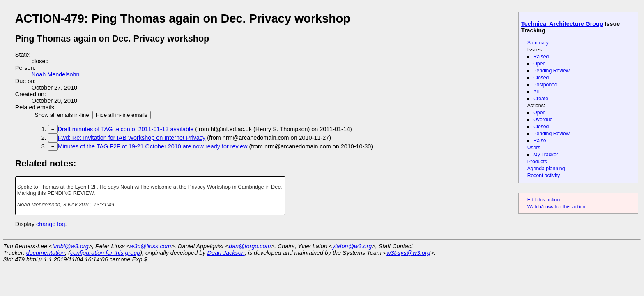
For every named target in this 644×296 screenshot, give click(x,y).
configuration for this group (105, 253)
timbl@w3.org (70, 246)
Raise (539, 141)
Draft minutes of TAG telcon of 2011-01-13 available (126, 129)
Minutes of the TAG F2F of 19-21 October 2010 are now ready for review (153, 146)
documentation (46, 253)
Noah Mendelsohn (56, 74)
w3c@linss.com (150, 246)
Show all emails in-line (62, 115)
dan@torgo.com (250, 246)
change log (51, 224)
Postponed (545, 85)
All (536, 92)
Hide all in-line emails (122, 115)
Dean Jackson (226, 253)
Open (539, 64)
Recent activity (544, 176)
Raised (541, 57)
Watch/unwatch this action (557, 207)
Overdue (543, 120)
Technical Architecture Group (562, 24)
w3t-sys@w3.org (408, 253)
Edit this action (544, 200)
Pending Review (551, 71)
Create (541, 99)
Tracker (546, 155)
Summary (538, 43)
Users (534, 148)
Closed (541, 78)
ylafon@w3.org (352, 246)
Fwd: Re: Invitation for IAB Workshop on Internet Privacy (132, 138)
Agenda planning (546, 169)
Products (537, 162)
